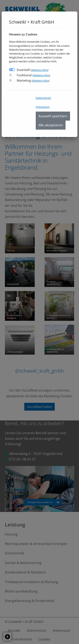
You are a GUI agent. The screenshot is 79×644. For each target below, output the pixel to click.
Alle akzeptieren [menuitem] (51, 125)
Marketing (33, 80)
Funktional (33, 75)
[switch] (12, 75)
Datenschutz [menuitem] (43, 98)
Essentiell (33, 70)
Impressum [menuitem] (43, 107)
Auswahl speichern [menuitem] (53, 116)
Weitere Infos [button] (39, 70)
